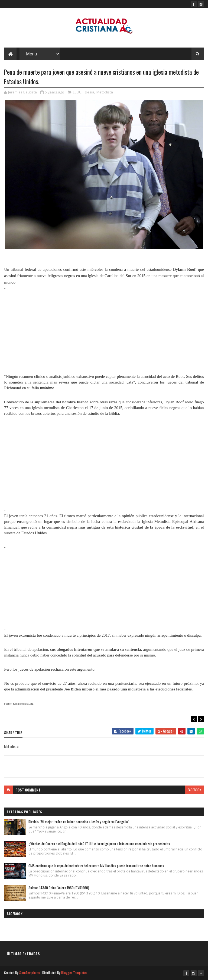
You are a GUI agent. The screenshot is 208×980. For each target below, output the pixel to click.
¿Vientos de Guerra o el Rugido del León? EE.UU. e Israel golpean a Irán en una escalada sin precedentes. (100, 844)
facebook (194, 790)
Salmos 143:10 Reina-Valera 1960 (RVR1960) (59, 888)
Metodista (105, 92)
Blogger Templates (74, 973)
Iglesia (89, 92)
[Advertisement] (104, 329)
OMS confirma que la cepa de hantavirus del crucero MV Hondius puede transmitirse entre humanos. (97, 866)
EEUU (77, 92)
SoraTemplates (30, 973)
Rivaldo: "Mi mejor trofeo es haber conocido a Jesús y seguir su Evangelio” (79, 822)
